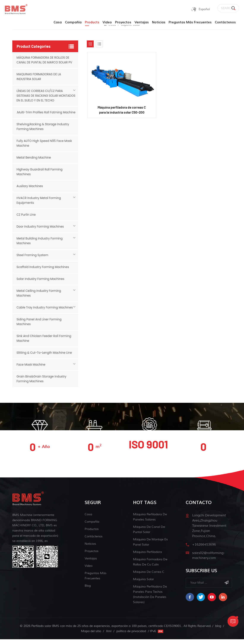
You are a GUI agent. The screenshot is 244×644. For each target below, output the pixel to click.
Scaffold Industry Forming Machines (44, 272)
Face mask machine (31, 369)
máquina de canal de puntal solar (149, 534)
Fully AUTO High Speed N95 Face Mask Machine (45, 148)
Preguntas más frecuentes (190, 22)
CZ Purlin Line (26, 220)
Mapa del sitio (91, 636)
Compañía (73, 22)
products (92, 22)
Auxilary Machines (30, 191)
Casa (58, 22)
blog (88, 590)
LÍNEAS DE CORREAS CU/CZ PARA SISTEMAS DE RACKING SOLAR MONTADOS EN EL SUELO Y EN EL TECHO (45, 96)
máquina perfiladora (147, 557)
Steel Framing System (33, 260)
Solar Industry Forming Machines (41, 284)
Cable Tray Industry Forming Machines (46, 312)
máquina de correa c (149, 577)
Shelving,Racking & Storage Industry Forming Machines (44, 132)
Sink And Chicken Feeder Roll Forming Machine (45, 343)
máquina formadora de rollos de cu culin (150, 567)
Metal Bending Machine (34, 162)
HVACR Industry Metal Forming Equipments (40, 205)
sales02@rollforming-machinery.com (208, 560)
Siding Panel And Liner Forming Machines (40, 327)
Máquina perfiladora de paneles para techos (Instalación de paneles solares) (150, 599)
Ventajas (142, 22)
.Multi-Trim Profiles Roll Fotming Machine (40, 115)
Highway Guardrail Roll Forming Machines (40, 177)
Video (107, 22)
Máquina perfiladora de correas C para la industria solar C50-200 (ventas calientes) (121, 111)
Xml (109, 636)
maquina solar (143, 584)
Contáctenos (225, 22)
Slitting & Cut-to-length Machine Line (45, 358)
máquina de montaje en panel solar (150, 547)
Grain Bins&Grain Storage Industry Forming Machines (42, 384)
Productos (92, 534)
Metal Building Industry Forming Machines (40, 246)
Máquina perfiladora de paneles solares (150, 522)
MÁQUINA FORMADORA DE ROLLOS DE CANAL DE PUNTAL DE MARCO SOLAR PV (45, 60)
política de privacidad (131, 636)
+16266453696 (204, 549)
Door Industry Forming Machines (41, 231)
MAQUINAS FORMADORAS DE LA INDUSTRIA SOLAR (40, 77)
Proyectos (123, 22)
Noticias (159, 22)
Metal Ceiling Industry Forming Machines (40, 298)
